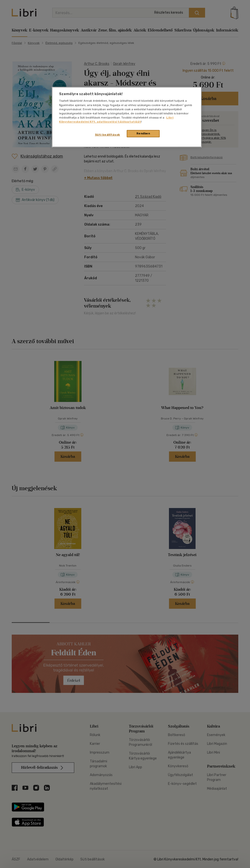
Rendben (143, 133)
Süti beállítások (108, 135)
